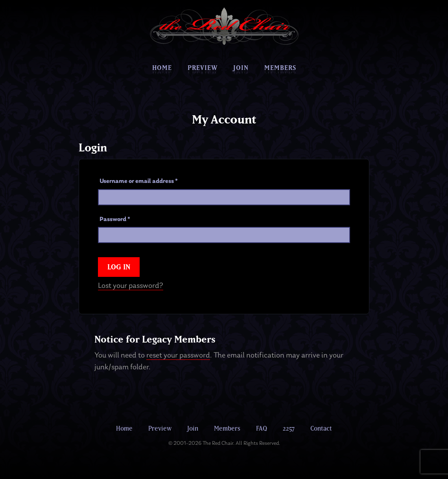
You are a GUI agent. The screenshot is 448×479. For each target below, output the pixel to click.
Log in (119, 267)
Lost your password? (131, 286)
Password (115, 219)
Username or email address (139, 181)
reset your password (178, 356)
